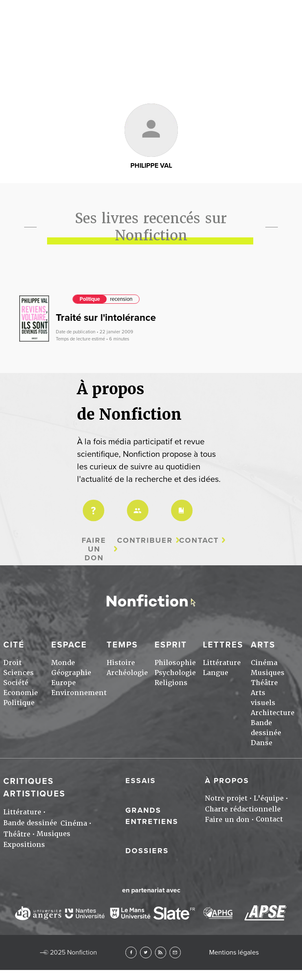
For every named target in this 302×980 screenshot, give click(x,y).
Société (16, 683)
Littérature (222, 663)
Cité (14, 645)
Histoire (121, 663)
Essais (141, 781)
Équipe (136, 505)
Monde (63, 663)
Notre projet (226, 798)
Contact (199, 540)
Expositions (24, 845)
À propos (227, 781)
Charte (180, 505)
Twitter (146, 952)
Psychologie (175, 673)
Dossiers (147, 851)
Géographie (71, 673)
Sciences (19, 673)
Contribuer (145, 540)
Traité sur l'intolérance (106, 318)
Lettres (223, 645)
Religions (171, 683)
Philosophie (175, 663)
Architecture (273, 713)
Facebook (131, 952)
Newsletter (175, 952)
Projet (92, 505)
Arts (151, 12)
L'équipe (269, 798)
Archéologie (127, 673)
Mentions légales (234, 952)
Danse (262, 743)
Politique (90, 299)
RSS (161, 952)
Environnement (79, 693)
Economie (21, 693)
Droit (12, 663)
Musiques (268, 673)
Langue (216, 673)
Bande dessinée (30, 823)
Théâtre (264, 683)
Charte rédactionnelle (243, 809)
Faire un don (94, 549)
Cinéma (264, 663)
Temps (122, 645)
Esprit (171, 645)
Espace (69, 645)
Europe (64, 683)
